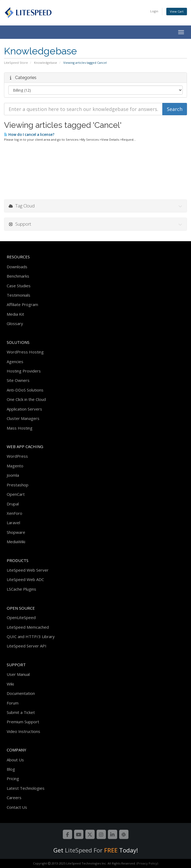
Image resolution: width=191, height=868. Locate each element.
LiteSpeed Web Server (28, 570)
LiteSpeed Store (16, 63)
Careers (14, 798)
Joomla (13, 475)
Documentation (21, 693)
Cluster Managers (23, 418)
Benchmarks (18, 276)
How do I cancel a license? (29, 135)
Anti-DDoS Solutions (25, 390)
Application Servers (24, 409)
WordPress (17, 456)
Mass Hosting (20, 428)
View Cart (177, 11)
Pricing (13, 778)
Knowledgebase (46, 63)
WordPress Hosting (25, 352)
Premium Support (23, 722)
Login (154, 11)
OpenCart (16, 494)
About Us (15, 760)
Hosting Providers (24, 371)
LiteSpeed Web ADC (25, 579)
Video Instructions (23, 731)
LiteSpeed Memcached (28, 627)
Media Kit (15, 314)
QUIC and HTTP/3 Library (31, 636)
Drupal (13, 504)
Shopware (16, 532)
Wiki (10, 684)
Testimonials (19, 295)
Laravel (13, 523)
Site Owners (18, 380)
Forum (13, 703)
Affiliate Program (22, 304)
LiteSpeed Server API (27, 646)
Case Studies (19, 286)
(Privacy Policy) (147, 863)
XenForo (14, 513)
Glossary (15, 323)
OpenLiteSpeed (21, 617)
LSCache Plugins (21, 589)
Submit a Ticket (21, 712)
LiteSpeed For (91, 850)
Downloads (17, 267)
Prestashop (18, 485)
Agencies (15, 362)
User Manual (18, 674)
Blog (11, 769)
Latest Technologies (26, 788)
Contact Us (17, 807)
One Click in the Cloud (26, 399)
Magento (15, 466)
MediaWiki (16, 542)
